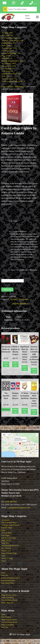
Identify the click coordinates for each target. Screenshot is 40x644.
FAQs (3, 573)
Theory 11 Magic (7, 558)
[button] (31, 98)
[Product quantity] (13, 281)
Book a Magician (7, 603)
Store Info (5, 575)
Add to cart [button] (6, 364)
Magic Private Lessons (9, 595)
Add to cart (7, 290)
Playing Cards (6, 551)
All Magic (10, 86)
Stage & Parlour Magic (9, 553)
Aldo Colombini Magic (9, 523)
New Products (20, 86)
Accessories (5, 520)
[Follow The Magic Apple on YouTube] (4, 3)
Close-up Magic (7, 533)
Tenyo (3, 556)
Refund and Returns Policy (11, 578)
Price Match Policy (8, 583)
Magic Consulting (7, 597)
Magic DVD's (6, 540)
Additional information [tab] (20, 303)
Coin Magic (5, 535)
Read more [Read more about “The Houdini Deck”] (6, 409)
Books (3, 530)
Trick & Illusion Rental (9, 600)
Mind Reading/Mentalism (10, 546)
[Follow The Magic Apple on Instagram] (14, 3)
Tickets (4, 561)
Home (3, 86)
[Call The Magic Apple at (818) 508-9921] (33, 3)
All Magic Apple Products (10, 525)
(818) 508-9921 (11, 502)
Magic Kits (5, 543)
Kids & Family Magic (9, 538)
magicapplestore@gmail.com (19, 508)
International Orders (8, 580)
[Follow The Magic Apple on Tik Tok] (22, 3)
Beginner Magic (7, 528)
